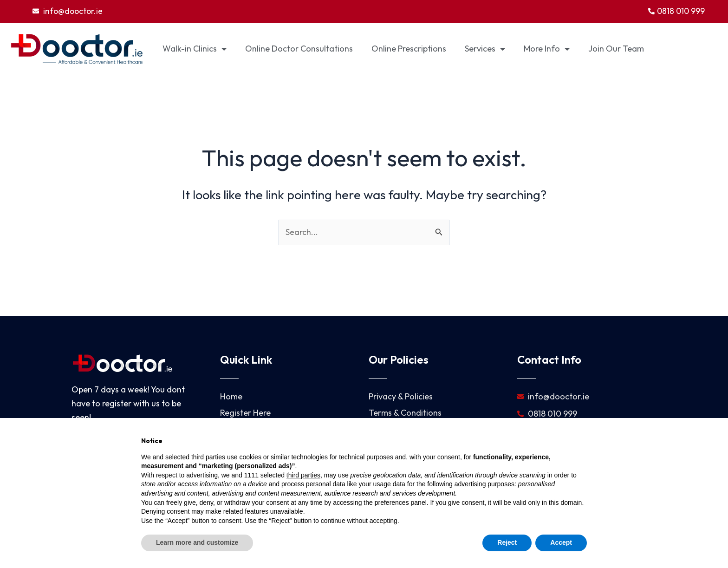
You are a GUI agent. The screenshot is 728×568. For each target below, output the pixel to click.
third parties (303, 475)
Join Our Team (616, 49)
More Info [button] (547, 49)
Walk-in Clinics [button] (195, 49)
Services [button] (485, 49)
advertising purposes (484, 484)
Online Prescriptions (409, 49)
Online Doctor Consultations (299, 49)
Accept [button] (561, 542)
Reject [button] (507, 542)
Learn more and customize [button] (197, 542)
